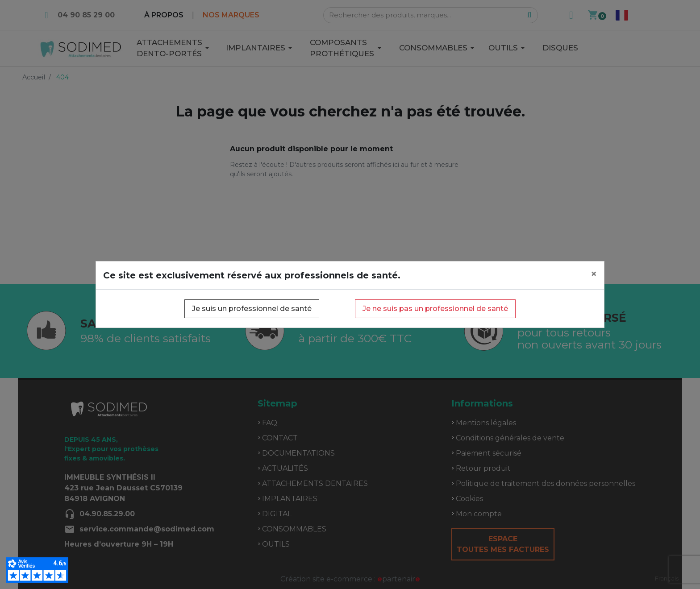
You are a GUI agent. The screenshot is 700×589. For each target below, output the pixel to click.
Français (667, 578)
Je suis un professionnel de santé (252, 309)
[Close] (594, 274)
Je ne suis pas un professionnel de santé (435, 309)
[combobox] (667, 579)
